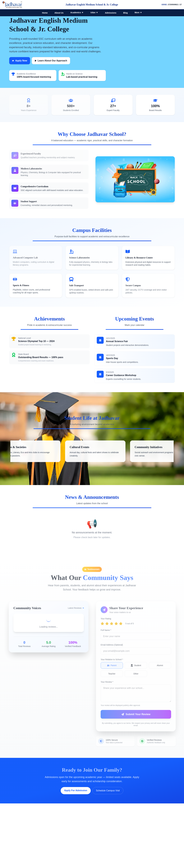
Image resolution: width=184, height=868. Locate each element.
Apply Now (20, 61)
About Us (59, 13)
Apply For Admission (76, 790)
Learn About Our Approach (51, 61)
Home (45, 13)
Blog (125, 13)
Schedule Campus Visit (108, 791)
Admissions (111, 13)
